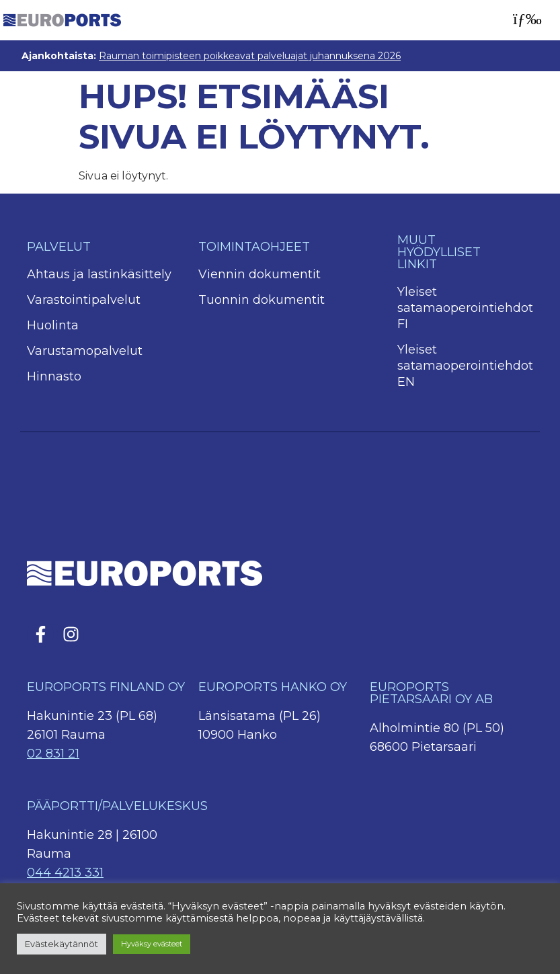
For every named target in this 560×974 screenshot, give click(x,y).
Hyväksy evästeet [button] (152, 944)
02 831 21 (53, 754)
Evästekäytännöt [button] (62, 944)
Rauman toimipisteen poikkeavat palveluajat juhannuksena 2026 (250, 56)
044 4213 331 (65, 872)
